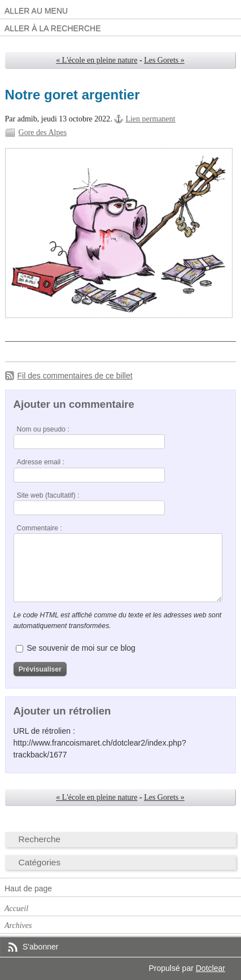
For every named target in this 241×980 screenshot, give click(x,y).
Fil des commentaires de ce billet (75, 376)
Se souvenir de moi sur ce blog (81, 648)
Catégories (40, 862)
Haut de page (28, 888)
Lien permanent (150, 119)
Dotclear (211, 968)
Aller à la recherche (53, 28)
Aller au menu (36, 11)
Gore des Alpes (43, 132)
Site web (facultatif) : (48, 495)
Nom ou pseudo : (43, 429)
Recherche (40, 839)
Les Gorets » (164, 60)
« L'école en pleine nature (97, 60)
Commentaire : (40, 528)
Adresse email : (41, 462)
